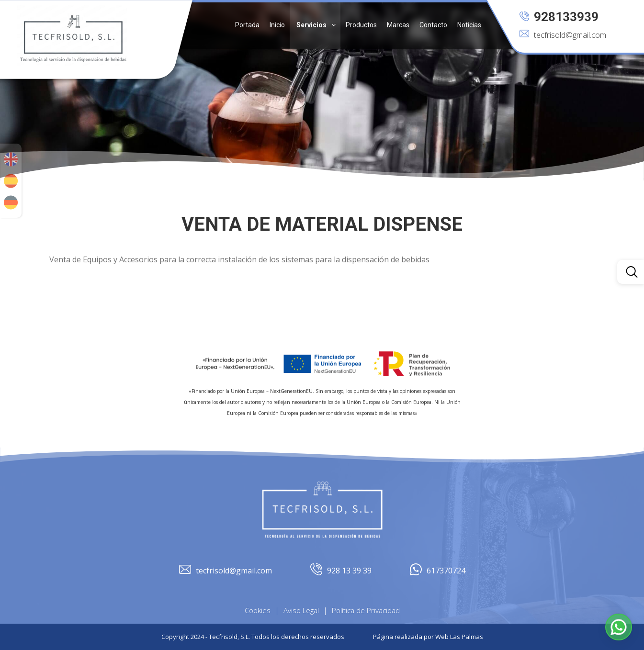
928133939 (559, 17)
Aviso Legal (301, 610)
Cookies (258, 610)
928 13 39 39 (341, 571)
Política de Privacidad (366, 610)
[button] (315, 25)
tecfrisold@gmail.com (563, 35)
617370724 (438, 571)
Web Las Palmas (459, 637)
